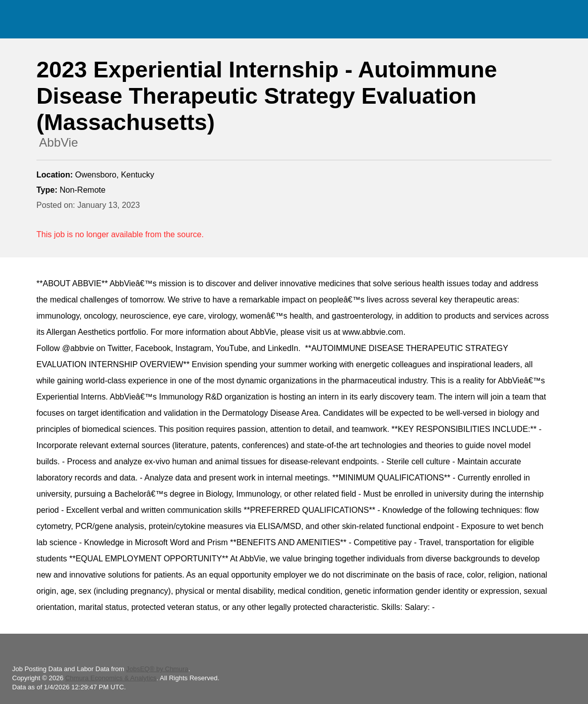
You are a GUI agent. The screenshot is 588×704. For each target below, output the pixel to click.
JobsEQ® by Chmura (157, 669)
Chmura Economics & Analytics (111, 678)
